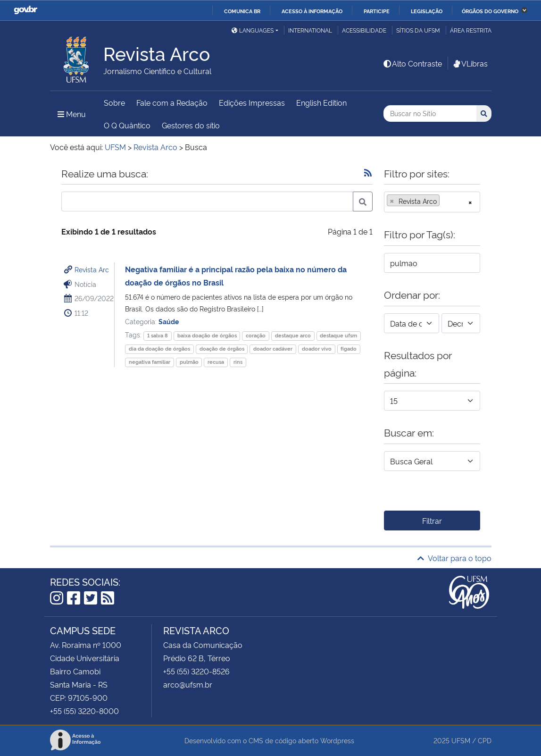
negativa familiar (150, 362)
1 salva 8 (158, 335)
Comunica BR (242, 11)
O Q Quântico (127, 125)
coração (256, 335)
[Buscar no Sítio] (430, 113)
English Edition (321, 102)
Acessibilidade (364, 30)
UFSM (461, 740)
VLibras (470, 63)
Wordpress (337, 740)
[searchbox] (445, 201)
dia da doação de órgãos (159, 349)
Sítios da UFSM (418, 30)
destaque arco (293, 335)
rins (238, 362)
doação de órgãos (222, 349)
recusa (216, 362)
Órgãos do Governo (490, 11)
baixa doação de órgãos (207, 335)
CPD (485, 740)
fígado (349, 349)
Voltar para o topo (454, 558)
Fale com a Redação (172, 102)
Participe (377, 11)
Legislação (427, 11)
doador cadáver (273, 349)
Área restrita (471, 30)
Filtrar (432, 521)
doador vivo (317, 349)
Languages (253, 30)
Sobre (114, 102)
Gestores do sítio (191, 125)
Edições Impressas (252, 102)
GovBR (25, 10)
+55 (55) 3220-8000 (84, 711)
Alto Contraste (412, 63)
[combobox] (432, 202)
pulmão (189, 362)
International (310, 30)
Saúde (169, 321)
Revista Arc (92, 269)
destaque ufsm (338, 335)
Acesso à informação (312, 11)
